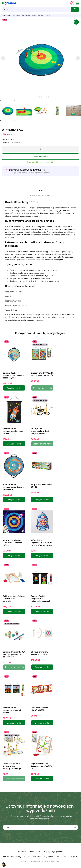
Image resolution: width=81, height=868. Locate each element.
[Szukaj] (37, 10)
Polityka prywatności (32, 857)
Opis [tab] (40, 190)
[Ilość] (40, 149)
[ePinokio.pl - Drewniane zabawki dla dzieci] (9, 3)
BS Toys (11, 139)
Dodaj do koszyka (41, 157)
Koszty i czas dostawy (12, 857)
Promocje (22, 851)
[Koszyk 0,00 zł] (72, 3)
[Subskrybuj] (75, 827)
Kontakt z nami (62, 857)
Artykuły (74, 857)
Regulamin (48, 857)
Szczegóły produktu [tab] (40, 195)
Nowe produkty (35, 851)
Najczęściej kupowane (54, 851)
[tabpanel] (40, 58)
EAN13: (5, 142)
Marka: (5, 139)
